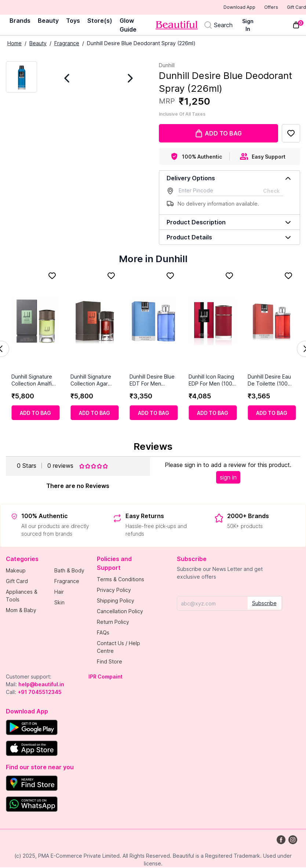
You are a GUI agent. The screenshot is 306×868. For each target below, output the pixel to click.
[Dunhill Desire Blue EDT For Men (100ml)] (154, 322)
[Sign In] (251, 26)
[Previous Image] (74, 79)
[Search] (218, 26)
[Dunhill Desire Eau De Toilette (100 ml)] (272, 322)
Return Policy (113, 623)
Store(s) (100, 21)
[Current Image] (21, 78)
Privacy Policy (114, 591)
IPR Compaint (105, 677)
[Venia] (177, 26)
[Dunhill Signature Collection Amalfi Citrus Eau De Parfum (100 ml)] (35, 322)
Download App (219, 8)
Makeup (16, 571)
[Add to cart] (35, 413)
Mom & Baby (21, 611)
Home (14, 44)
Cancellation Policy (120, 612)
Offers (258, 8)
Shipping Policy (116, 601)
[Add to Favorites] (291, 134)
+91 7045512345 (40, 693)
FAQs (103, 633)
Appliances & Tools (22, 596)
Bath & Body (69, 571)
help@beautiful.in (41, 685)
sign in (228, 478)
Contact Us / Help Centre (119, 648)
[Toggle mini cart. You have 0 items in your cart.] (296, 26)
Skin (59, 603)
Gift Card (291, 8)
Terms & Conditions (121, 580)
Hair (59, 592)
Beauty (48, 21)
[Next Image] (123, 79)
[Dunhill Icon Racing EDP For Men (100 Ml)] (213, 322)
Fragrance (67, 44)
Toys (73, 21)
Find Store (110, 662)
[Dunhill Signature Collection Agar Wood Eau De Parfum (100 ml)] (94, 322)
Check (271, 191)
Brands (20, 21)
